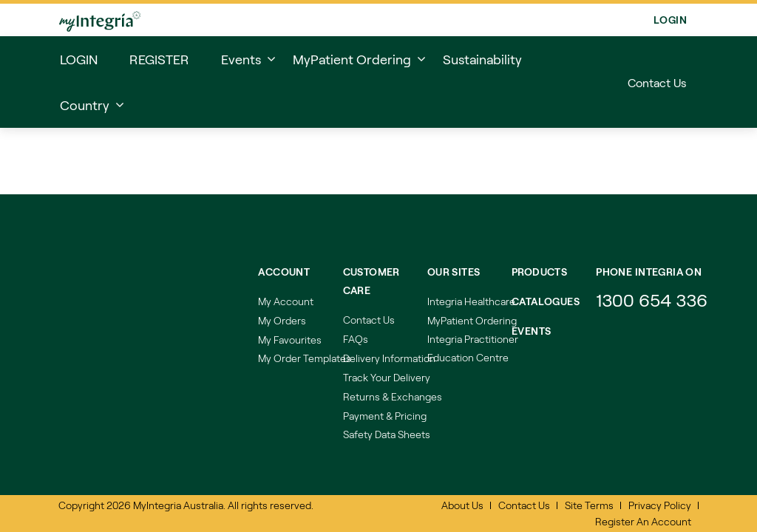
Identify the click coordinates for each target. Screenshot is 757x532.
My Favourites (290, 340)
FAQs (356, 339)
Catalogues (546, 301)
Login (670, 20)
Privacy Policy (660, 505)
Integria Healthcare (471, 301)
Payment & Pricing (385, 416)
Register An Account (643, 521)
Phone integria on (649, 272)
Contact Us (657, 82)
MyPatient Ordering (472, 320)
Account (284, 272)
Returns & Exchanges (393, 396)
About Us (462, 505)
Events (532, 331)
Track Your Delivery (387, 377)
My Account (286, 301)
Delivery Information (389, 358)
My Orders (282, 320)
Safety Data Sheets (387, 434)
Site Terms (589, 505)
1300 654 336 (652, 300)
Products (539, 272)
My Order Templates (305, 358)
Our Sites (454, 272)
